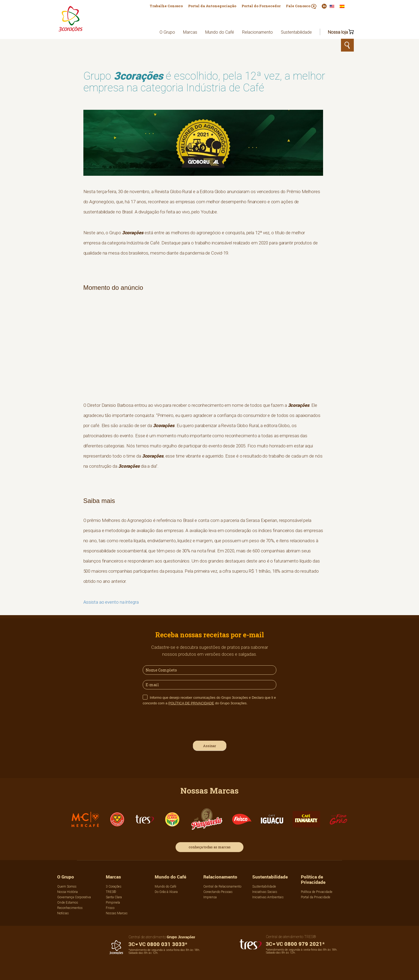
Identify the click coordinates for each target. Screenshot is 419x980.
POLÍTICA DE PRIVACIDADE (191, 703)
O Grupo (167, 32)
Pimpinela (113, 902)
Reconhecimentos (70, 908)
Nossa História (67, 892)
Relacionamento (257, 32)
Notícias (63, 913)
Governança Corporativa (74, 897)
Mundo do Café (220, 32)
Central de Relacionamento (222, 886)
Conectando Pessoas (218, 892)
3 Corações (114, 886)
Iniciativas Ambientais (268, 897)
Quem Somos (67, 886)
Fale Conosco (301, 6)
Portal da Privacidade (316, 897)
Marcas (190, 32)
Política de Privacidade (313, 879)
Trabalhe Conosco (166, 6)
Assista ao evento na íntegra (111, 602)
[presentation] (183, 722)
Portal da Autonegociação (212, 6)
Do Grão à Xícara (166, 892)
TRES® (111, 892)
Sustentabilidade (296, 32)
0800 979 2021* (295, 944)
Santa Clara (114, 897)
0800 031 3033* (158, 944)
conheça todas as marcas (210, 847)
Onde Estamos (68, 902)
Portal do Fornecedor (261, 6)
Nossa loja (338, 32)
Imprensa (210, 897)
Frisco (110, 908)
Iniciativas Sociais (265, 892)
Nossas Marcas (117, 913)
